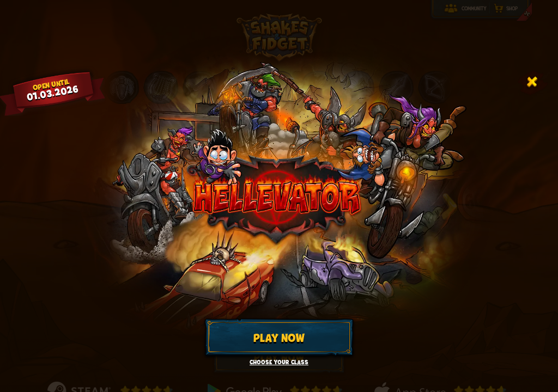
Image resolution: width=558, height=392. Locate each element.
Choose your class (279, 362)
